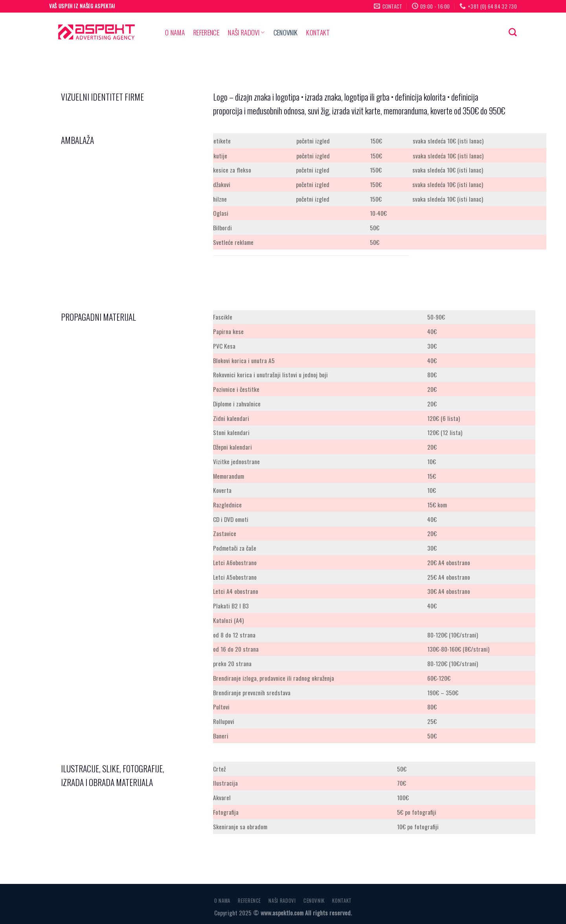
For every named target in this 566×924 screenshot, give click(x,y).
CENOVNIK (286, 32)
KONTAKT (318, 32)
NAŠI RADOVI (246, 32)
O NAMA (175, 32)
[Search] (513, 32)
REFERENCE (206, 32)
